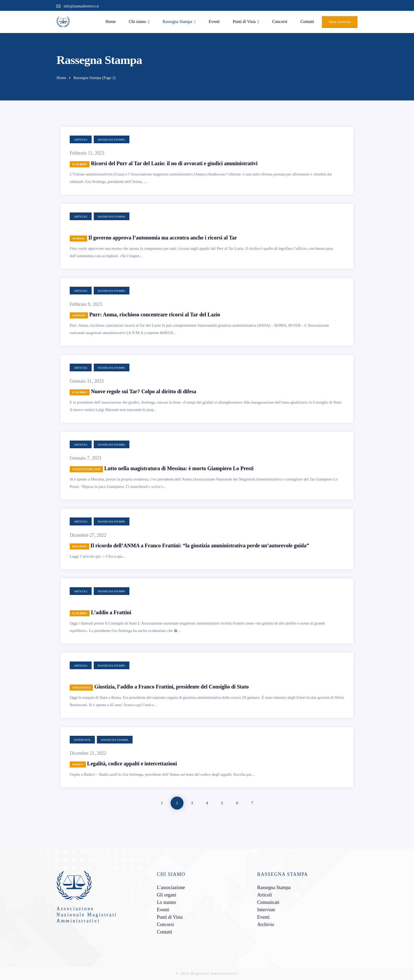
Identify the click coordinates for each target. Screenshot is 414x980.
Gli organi (166, 895)
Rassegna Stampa (177, 22)
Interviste (82, 740)
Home (110, 22)
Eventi (214, 22)
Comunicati (268, 902)
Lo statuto (166, 902)
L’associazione (171, 887)
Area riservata (340, 22)
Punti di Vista (244, 22)
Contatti (307, 22)
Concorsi (280, 22)
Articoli (81, 140)
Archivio (266, 924)
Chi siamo (137, 22)
